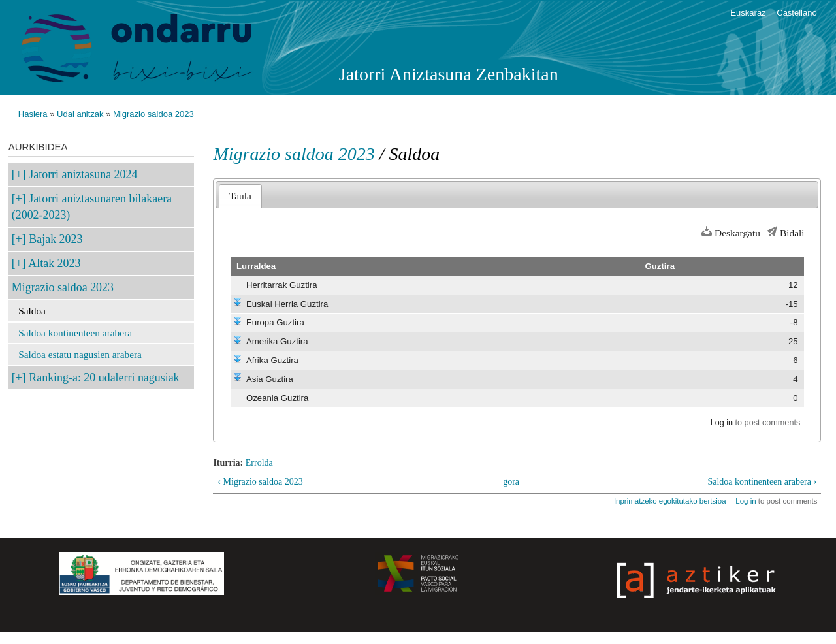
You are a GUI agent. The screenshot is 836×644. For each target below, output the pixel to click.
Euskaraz (748, 13)
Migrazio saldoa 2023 (153, 114)
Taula (240, 196)
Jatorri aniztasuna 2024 (83, 174)
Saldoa (32, 311)
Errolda (259, 463)
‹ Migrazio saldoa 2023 (260, 482)
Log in (722, 423)
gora (511, 482)
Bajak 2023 (56, 239)
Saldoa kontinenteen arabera (75, 333)
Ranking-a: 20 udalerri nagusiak (104, 378)
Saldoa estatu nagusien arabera (80, 354)
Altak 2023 (54, 263)
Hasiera (33, 114)
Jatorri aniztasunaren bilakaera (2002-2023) (92, 207)
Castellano (796, 13)
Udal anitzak (80, 114)
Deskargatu (737, 233)
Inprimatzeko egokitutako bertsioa (670, 501)
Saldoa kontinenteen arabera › (762, 482)
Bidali (792, 233)
